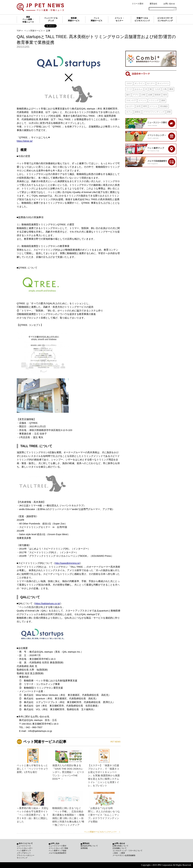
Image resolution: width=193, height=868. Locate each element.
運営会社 (153, 4)
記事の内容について (120, 846)
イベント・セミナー (119, 19)
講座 (163, 100)
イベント (142, 100)
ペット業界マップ (24, 851)
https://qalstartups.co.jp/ (48, 603)
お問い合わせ (169, 4)
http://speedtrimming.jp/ (67, 563)
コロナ (129, 83)
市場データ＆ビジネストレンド (142, 19)
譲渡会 (138, 112)
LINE (143, 95)
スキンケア (131, 100)
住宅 (139, 106)
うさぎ (157, 89)
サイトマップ (22, 858)
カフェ (129, 112)
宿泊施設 (164, 106)
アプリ (136, 95)
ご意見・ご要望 (119, 853)
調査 (169, 112)
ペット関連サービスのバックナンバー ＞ (102, 832)
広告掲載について (120, 848)
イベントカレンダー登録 (58, 848)
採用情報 (84, 848)
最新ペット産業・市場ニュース (28, 19)
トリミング (154, 100)
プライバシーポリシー (26, 855)
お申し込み (55, 843)
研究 (145, 106)
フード (129, 89)
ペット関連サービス (97, 19)
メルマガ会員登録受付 (57, 853)
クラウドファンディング (154, 112)
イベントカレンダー (25, 848)
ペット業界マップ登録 (57, 851)
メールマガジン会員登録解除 (124, 855)
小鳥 (165, 89)
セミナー (151, 83)
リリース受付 (138, 4)
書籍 (171, 89)
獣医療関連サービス (74, 19)
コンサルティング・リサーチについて (127, 851)
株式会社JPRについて (89, 846)
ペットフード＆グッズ (51, 19)
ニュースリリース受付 (57, 846)
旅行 (128, 95)
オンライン (140, 83)
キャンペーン (163, 83)
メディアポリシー (24, 853)
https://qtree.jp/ (25, 141)
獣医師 (158, 95)
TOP (19, 31)
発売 (165, 95)
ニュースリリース (24, 846)
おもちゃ (139, 89)
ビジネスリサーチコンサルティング (165, 19)
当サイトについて (26, 843)
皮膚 (150, 95)
